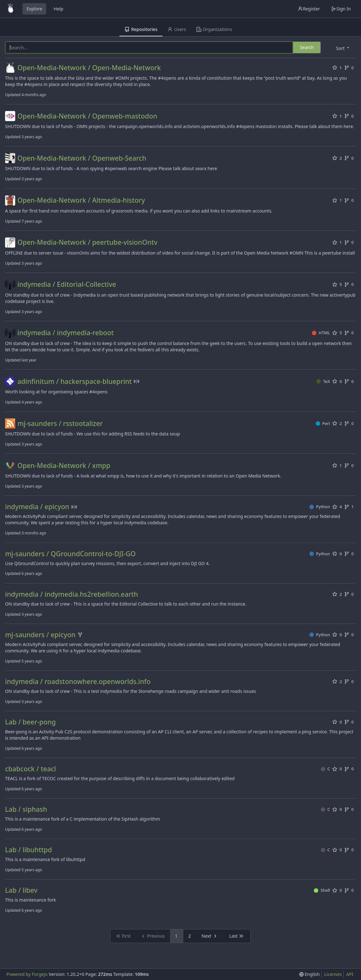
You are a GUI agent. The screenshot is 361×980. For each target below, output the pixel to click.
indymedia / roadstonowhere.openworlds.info (78, 682)
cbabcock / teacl (31, 769)
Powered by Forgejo (27, 974)
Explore (34, 9)
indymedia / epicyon (37, 507)
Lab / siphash (26, 809)
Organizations (214, 29)
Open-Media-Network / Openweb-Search (82, 158)
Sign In (341, 9)
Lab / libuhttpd (28, 850)
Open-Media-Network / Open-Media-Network (89, 68)
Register (309, 9)
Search (307, 47)
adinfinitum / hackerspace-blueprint (75, 382)
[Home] (10, 9)
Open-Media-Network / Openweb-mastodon (87, 116)
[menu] (343, 48)
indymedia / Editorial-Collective (67, 284)
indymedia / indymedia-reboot (66, 333)
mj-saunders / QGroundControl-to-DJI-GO (70, 554)
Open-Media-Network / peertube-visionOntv (87, 242)
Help (58, 9)
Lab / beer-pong (30, 722)
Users (177, 29)
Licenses (333, 974)
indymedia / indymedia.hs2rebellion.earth (72, 594)
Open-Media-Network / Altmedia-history (81, 200)
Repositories (141, 29)
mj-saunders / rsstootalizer (60, 424)
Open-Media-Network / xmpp (64, 466)
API (350, 974)
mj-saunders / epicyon (40, 635)
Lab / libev (21, 890)
